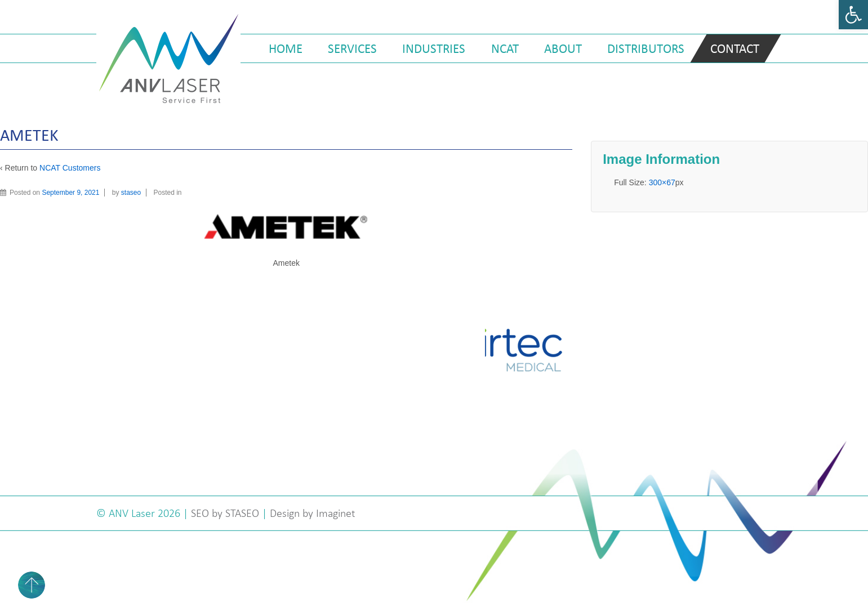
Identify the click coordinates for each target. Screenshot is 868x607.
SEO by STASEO (225, 513)
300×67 (662, 182)
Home (286, 48)
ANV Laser (133, 513)
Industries (434, 48)
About (563, 48)
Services (352, 48)
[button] (853, 15)
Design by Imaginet (313, 513)
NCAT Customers (70, 168)
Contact (735, 48)
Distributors (646, 48)
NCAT (505, 48)
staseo (131, 193)
